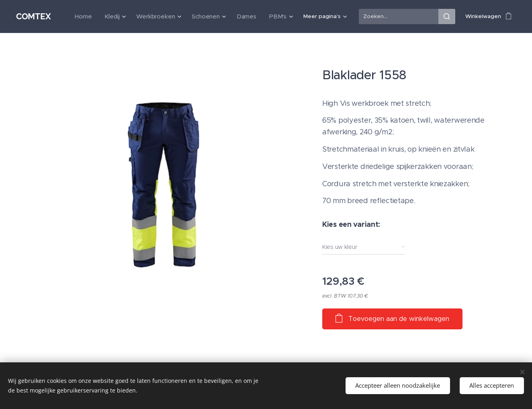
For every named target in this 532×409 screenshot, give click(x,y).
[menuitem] (95, 16)
